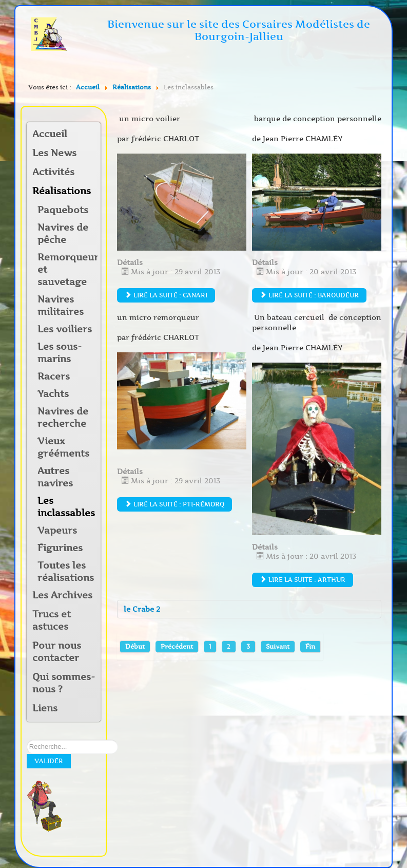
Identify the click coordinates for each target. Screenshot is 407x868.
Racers (54, 376)
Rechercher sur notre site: (27, 740)
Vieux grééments (63, 447)
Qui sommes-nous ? (64, 683)
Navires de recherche (63, 418)
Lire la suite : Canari (166, 295)
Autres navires (55, 477)
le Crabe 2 (142, 609)
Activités (53, 172)
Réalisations (60, 191)
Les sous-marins (60, 353)
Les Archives (62, 595)
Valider (49, 761)
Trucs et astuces (52, 620)
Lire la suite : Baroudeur (309, 295)
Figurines (60, 548)
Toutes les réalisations (66, 572)
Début (135, 646)
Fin (310, 646)
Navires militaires (61, 306)
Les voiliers (65, 329)
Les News (54, 153)
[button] (92, 173)
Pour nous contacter (57, 652)
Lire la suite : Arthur (303, 580)
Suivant (278, 646)
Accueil (50, 134)
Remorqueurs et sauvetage (67, 270)
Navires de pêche (63, 234)
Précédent (177, 646)
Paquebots (63, 210)
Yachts (53, 394)
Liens (45, 708)
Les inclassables (66, 507)
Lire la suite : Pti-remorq (175, 504)
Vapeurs (57, 531)
